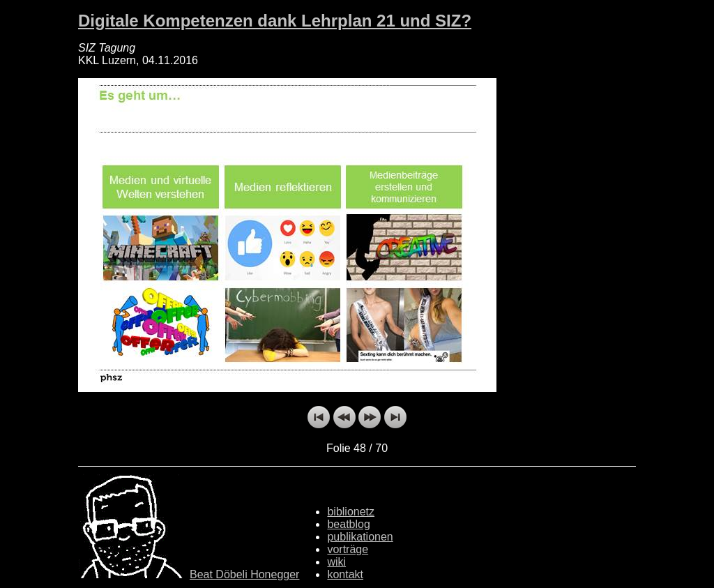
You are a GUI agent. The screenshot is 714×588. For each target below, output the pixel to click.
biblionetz (351, 512)
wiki (336, 562)
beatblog (348, 524)
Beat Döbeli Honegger (244, 574)
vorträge (348, 549)
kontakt (345, 574)
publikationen (360, 537)
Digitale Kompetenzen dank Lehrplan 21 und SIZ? (275, 21)
